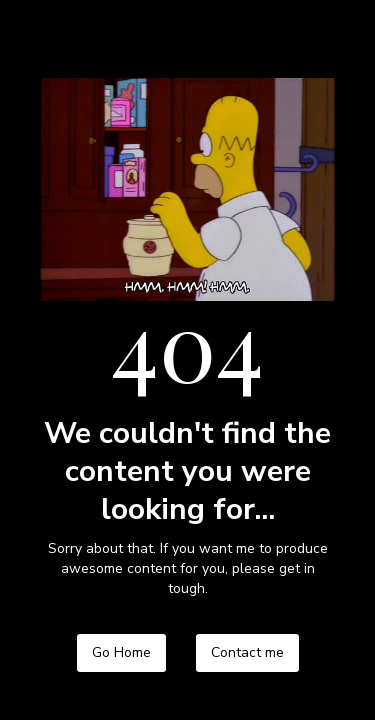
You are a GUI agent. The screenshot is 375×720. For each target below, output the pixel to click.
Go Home (121, 652)
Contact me (247, 652)
